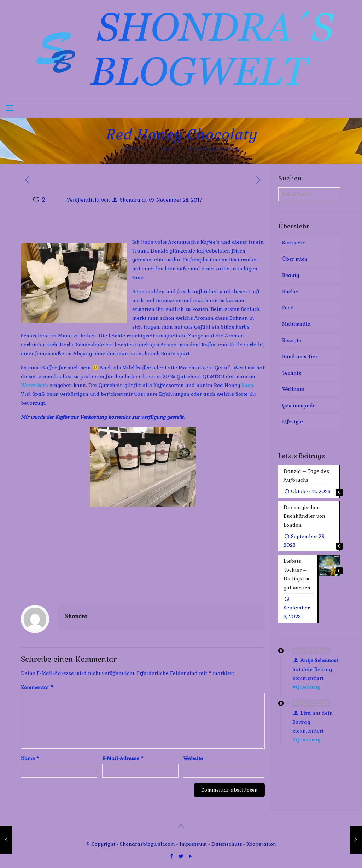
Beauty (291, 275)
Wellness (293, 389)
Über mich (295, 259)
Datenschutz (227, 844)
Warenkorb (34, 385)
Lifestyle (293, 422)
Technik (292, 373)
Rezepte (292, 340)
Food (167, 149)
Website (193, 758)
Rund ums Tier (300, 357)
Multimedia (296, 324)
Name (30, 758)
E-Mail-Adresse (123, 758)
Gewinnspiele (299, 405)
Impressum (193, 844)
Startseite (134, 149)
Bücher (291, 291)
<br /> (42, 554)
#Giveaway (306, 687)
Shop (247, 385)
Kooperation (261, 844)
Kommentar (37, 687)
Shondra (130, 200)
